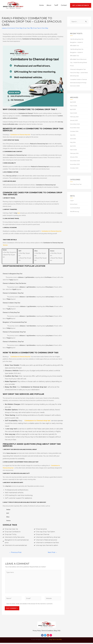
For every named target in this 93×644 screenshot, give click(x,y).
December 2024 (75, 124)
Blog (55, 632)
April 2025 (73, 109)
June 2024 (73, 139)
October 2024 (74, 131)
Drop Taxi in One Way (55, 641)
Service (5, 245)
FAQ (59, 632)
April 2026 (73, 102)
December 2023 (75, 161)
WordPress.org (75, 211)
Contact (64, 5)
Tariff (56, 5)
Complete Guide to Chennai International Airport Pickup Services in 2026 (78, 83)
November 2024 (75, 128)
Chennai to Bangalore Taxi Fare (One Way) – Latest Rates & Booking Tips (79, 73)
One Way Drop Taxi (23, 28)
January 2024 (74, 157)
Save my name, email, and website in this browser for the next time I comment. (30, 605)
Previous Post (16, 552)
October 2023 (74, 168)
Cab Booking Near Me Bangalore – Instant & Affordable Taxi (77, 42)
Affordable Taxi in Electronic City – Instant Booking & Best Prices (79, 62)
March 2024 (73, 150)
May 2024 (73, 142)
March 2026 (73, 106)
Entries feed (74, 204)
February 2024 (74, 153)
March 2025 (73, 113)
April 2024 (73, 146)
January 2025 (74, 120)
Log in (72, 200)
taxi (19, 213)
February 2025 (74, 117)
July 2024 (73, 135)
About (49, 5)
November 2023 (75, 164)
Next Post (52, 552)
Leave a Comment (8, 28)
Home (41, 5)
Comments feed (75, 208)
